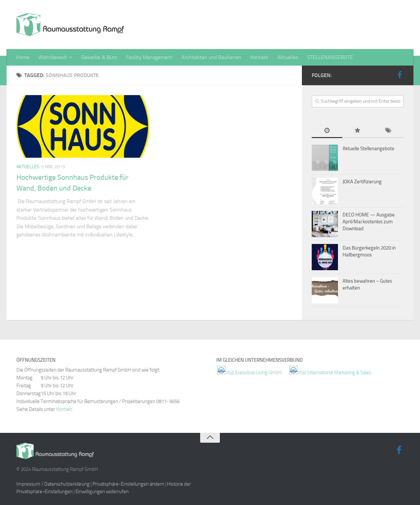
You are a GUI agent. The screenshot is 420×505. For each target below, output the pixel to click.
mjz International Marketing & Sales (335, 373)
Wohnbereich (53, 57)
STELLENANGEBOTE (330, 57)
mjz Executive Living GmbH (254, 373)
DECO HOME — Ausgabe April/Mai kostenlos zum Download (369, 222)
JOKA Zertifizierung (362, 182)
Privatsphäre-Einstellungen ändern (128, 484)
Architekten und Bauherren (211, 57)
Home (23, 57)
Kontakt (259, 57)
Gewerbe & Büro (99, 57)
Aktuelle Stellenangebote (368, 149)
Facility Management (149, 57)
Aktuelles (288, 57)
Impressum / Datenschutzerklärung (53, 484)
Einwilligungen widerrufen (102, 492)
